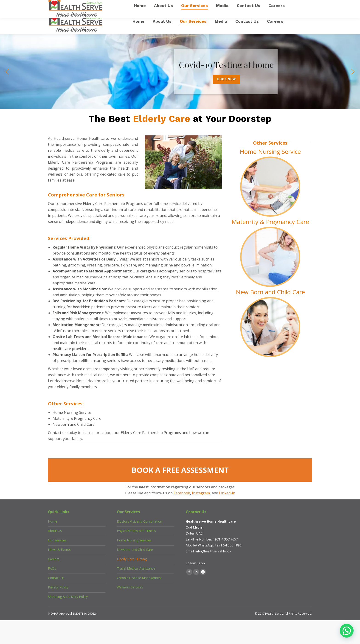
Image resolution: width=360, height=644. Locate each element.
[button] (7, 72)
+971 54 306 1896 (228, 545)
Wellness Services (130, 587)
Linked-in (227, 493)
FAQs (52, 568)
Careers (54, 559)
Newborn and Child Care (135, 550)
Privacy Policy (58, 587)
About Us (55, 531)
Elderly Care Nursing (132, 559)
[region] (180, 72)
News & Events (59, 550)
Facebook (182, 493)
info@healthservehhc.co (213, 551)
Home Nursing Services (134, 540)
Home (53, 521)
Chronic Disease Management (139, 578)
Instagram (201, 493)
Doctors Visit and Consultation (139, 521)
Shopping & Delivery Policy (68, 597)
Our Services (57, 540)
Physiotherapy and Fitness (136, 531)
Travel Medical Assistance (136, 568)
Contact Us (56, 578)
